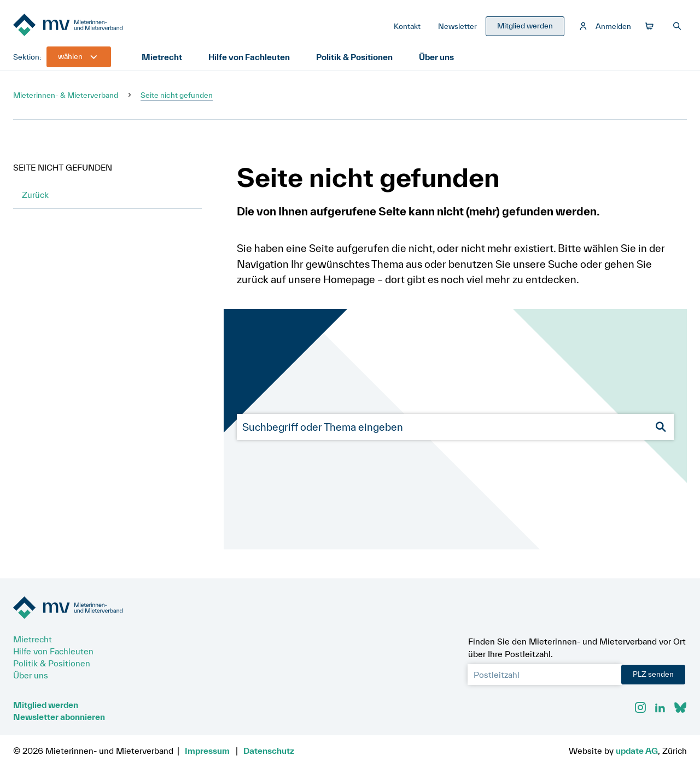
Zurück (35, 195)
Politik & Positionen (354, 57)
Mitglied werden (46, 705)
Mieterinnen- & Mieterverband (66, 95)
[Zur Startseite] (95, 26)
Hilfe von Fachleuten (249, 57)
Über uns (436, 57)
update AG (637, 751)
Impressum (207, 751)
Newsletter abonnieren (59, 717)
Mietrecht (162, 57)
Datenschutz (269, 751)
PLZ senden (653, 674)
